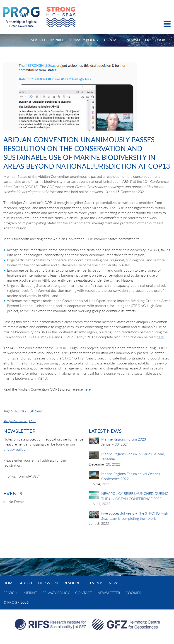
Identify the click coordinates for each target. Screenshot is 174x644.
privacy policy (14, 449)
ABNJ (32, 421)
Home (9, 583)
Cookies (163, 40)
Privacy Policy (84, 40)
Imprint (58, 40)
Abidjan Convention (15, 421)
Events (97, 583)
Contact (112, 40)
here (160, 337)
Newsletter (138, 40)
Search (38, 40)
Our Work (48, 583)
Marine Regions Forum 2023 (124, 439)
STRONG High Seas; (27, 411)
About (26, 583)
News (114, 583)
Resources (74, 583)
